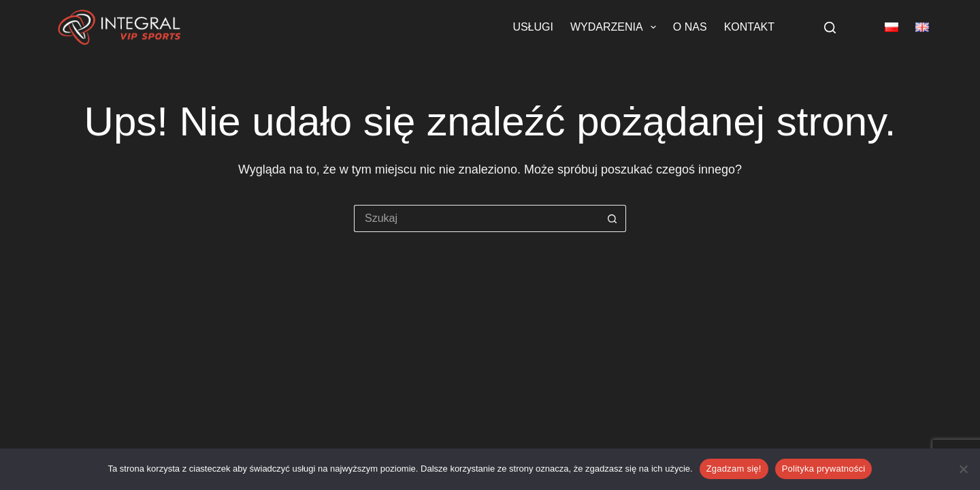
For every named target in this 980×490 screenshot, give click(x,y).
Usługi (533, 27)
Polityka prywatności (824, 469)
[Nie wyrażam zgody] (963, 469)
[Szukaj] (830, 28)
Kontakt (749, 27)
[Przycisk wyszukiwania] (612, 218)
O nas (690, 27)
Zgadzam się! (734, 469)
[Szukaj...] (476, 218)
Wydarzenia (616, 27)
